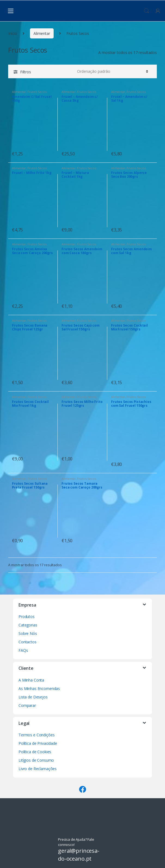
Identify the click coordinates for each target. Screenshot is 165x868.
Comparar (27, 705)
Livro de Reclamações (38, 769)
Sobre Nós (28, 633)
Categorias (28, 625)
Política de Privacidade (38, 743)
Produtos (27, 617)
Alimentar (42, 33)
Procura (146, 11)
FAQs (23, 650)
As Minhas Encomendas (39, 688)
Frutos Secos (37, 92)
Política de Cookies (35, 752)
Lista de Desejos (33, 697)
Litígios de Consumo (36, 760)
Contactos (28, 642)
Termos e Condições (36, 735)
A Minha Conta (31, 680)
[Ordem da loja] (112, 71)
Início (13, 33)
